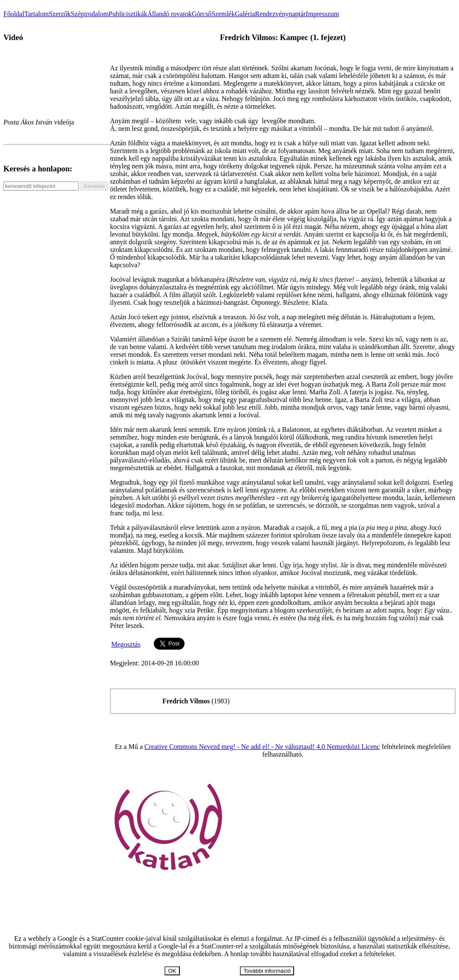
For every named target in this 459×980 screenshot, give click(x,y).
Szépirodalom (90, 14)
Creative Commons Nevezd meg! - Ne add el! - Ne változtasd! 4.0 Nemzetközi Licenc (262, 747)
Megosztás (126, 644)
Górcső (202, 14)
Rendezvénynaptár (280, 14)
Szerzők (60, 14)
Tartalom (37, 14)
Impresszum (322, 14)
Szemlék (223, 14)
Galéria (245, 14)
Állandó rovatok (169, 14)
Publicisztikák (128, 14)
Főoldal (14, 14)
